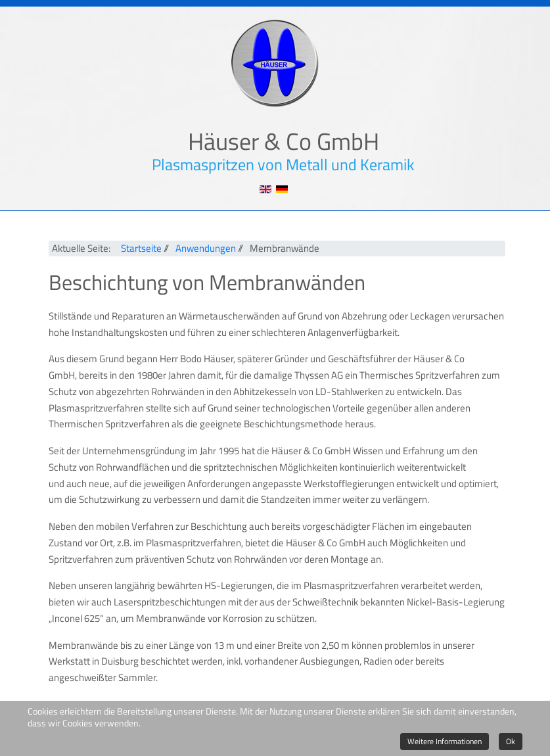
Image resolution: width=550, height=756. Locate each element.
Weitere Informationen (445, 741)
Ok (511, 741)
